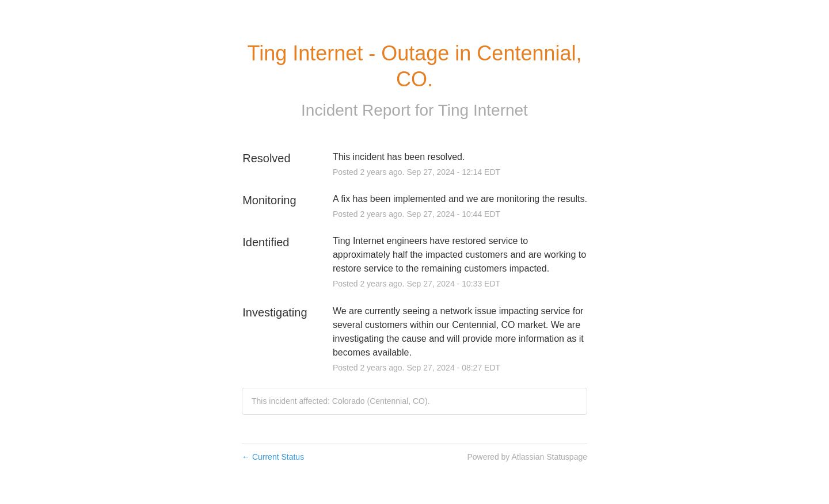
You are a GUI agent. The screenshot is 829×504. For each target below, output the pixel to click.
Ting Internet (483, 110)
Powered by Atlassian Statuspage (527, 457)
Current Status (273, 457)
